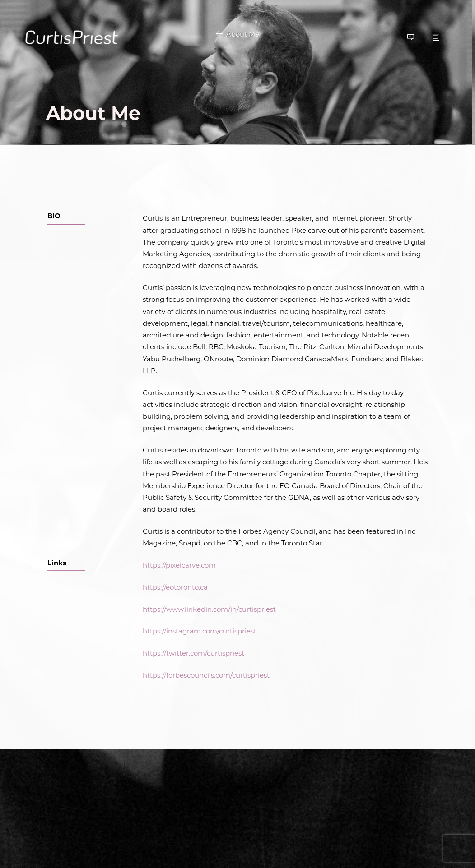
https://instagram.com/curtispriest (200, 631)
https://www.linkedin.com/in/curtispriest (209, 609)
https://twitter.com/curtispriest (193, 653)
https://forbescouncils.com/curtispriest (206, 675)
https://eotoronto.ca (175, 587)
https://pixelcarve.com (179, 565)
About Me (243, 34)
